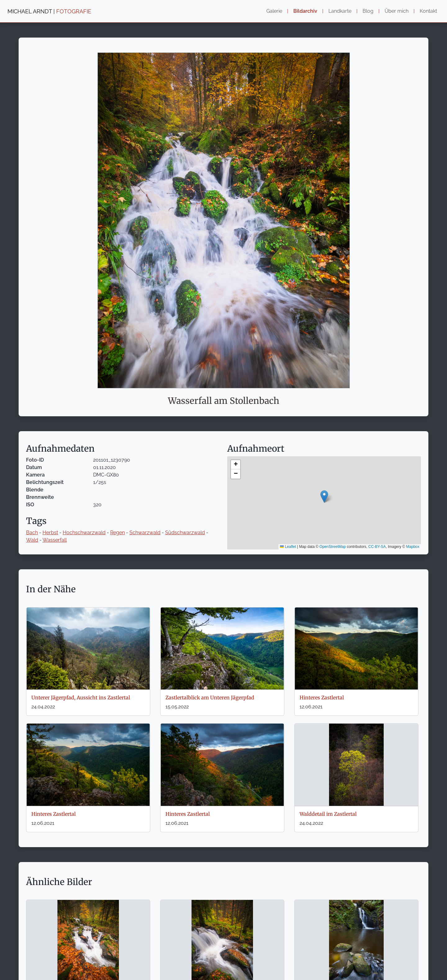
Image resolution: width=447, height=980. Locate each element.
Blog (368, 11)
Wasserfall (55, 540)
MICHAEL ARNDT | (49, 11)
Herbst (50, 533)
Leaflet (288, 547)
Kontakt (428, 11)
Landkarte (340, 11)
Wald (32, 540)
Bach (32, 533)
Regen (117, 533)
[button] (324, 497)
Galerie (274, 11)
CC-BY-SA (377, 547)
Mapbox (413, 547)
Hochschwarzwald (84, 533)
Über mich (397, 11)
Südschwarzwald (185, 533)
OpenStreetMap (333, 547)
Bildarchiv (305, 11)
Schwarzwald (145, 533)
